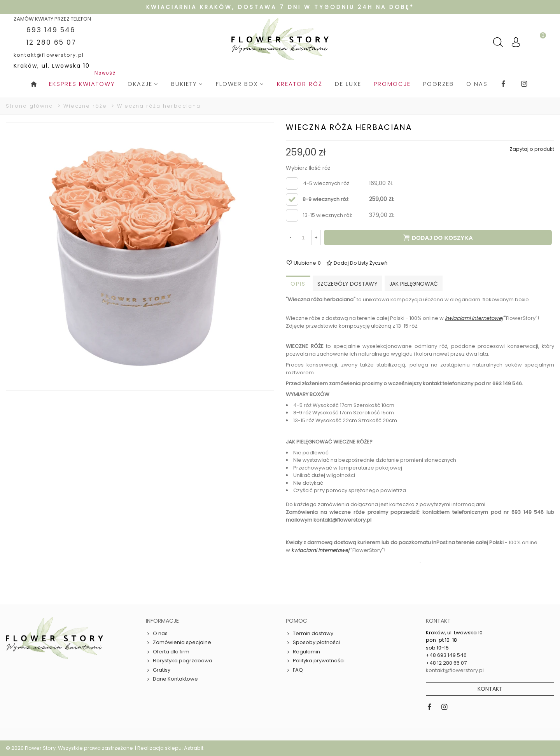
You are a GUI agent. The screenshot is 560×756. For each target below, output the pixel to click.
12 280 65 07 (51, 42)
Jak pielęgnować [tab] (414, 284)
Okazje (140, 84)
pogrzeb (438, 84)
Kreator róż (300, 84)
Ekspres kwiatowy (83, 80)
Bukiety (184, 84)
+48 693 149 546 (446, 655)
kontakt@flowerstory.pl (49, 55)
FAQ (294, 670)
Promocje (392, 84)
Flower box (237, 84)
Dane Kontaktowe (172, 679)
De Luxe (348, 84)
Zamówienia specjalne (178, 643)
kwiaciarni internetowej (474, 318)
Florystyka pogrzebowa (179, 661)
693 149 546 (51, 30)
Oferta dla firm (168, 652)
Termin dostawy (310, 634)
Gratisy (158, 670)
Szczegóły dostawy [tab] (347, 284)
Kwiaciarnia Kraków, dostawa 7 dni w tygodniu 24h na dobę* (280, 7)
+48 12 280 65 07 (446, 663)
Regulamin (303, 652)
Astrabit (194, 748)
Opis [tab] (298, 284)
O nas (477, 84)
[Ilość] (303, 237)
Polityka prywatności (315, 661)
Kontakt (490, 689)
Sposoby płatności (313, 643)
